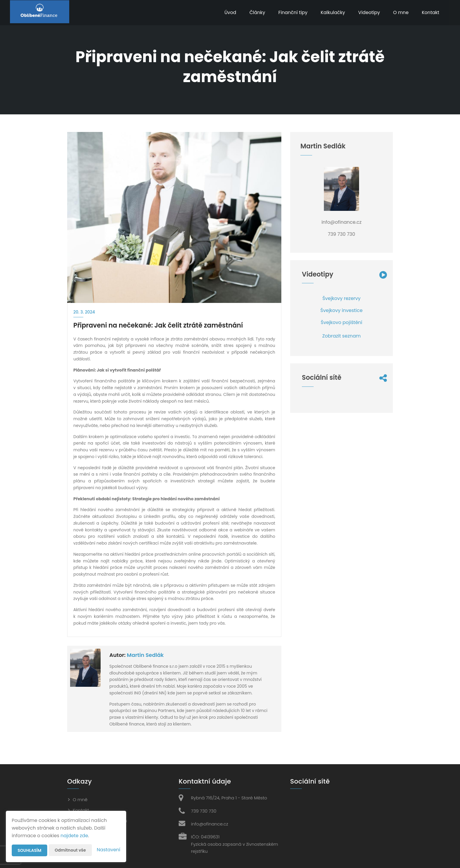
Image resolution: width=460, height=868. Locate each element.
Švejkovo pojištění (341, 322)
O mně (80, 800)
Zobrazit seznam (342, 336)
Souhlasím (30, 850)
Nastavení (109, 850)
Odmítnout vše (71, 850)
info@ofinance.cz (210, 824)
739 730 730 (204, 811)
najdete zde (74, 836)
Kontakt (430, 12)
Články (255, 12)
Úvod (228, 12)
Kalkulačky (331, 12)
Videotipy (368, 12)
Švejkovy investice (341, 310)
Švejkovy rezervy (341, 298)
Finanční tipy (291, 12)
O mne (400, 12)
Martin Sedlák (145, 655)
